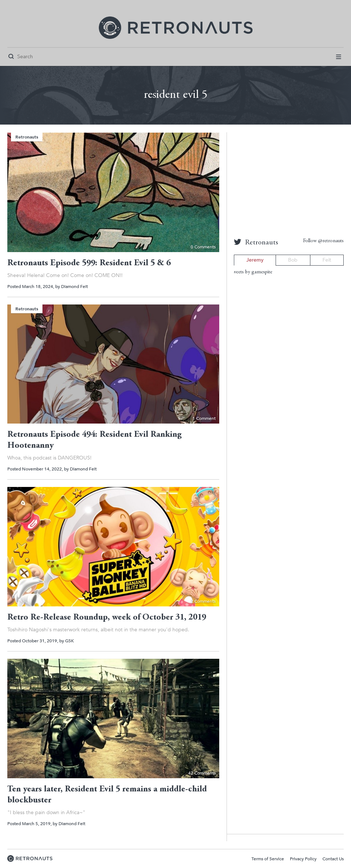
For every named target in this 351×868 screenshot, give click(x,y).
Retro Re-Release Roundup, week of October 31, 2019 (107, 618)
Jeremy (255, 260)
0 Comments (203, 247)
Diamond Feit (74, 287)
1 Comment (204, 418)
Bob (293, 260)
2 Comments (203, 601)
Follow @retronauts (323, 241)
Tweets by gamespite (251, 272)
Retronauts (27, 137)
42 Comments (202, 773)
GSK (70, 641)
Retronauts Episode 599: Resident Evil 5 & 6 (89, 263)
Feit (327, 260)
